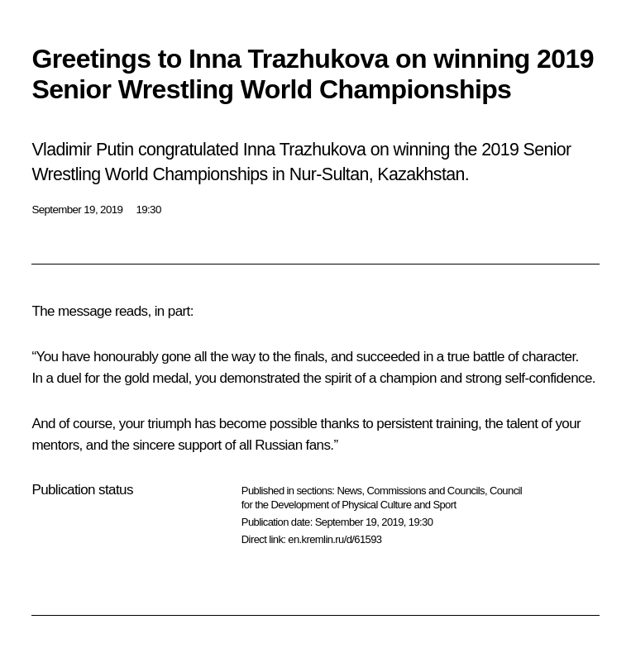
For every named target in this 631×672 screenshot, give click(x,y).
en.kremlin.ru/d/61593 (335, 539)
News (349, 491)
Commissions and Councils (426, 491)
